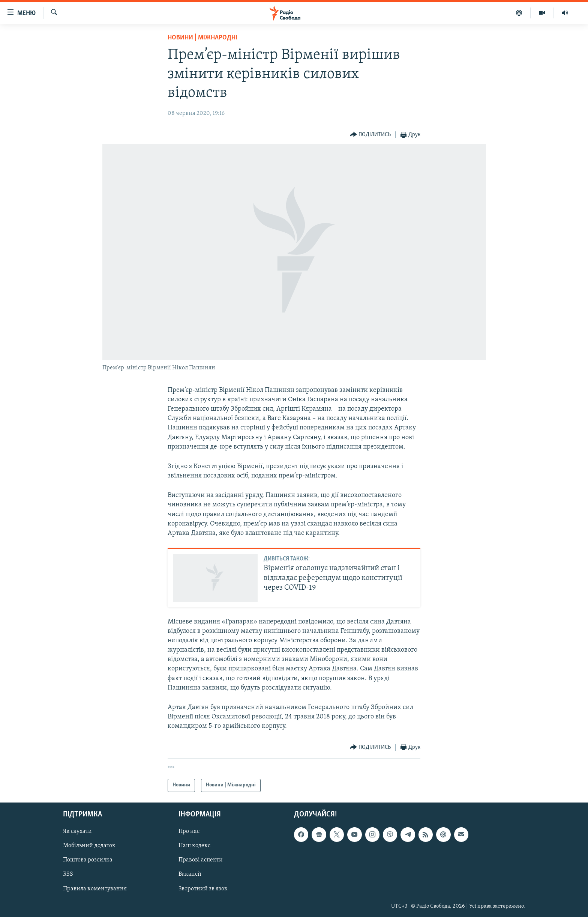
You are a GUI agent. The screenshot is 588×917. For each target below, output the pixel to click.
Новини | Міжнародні (202, 38)
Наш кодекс (194, 846)
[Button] (370, 135)
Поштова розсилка (88, 860)
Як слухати (77, 831)
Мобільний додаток (89, 846)
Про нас (189, 831)
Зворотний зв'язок (203, 888)
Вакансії (190, 874)
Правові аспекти (201, 860)
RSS (68, 874)
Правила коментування (95, 888)
